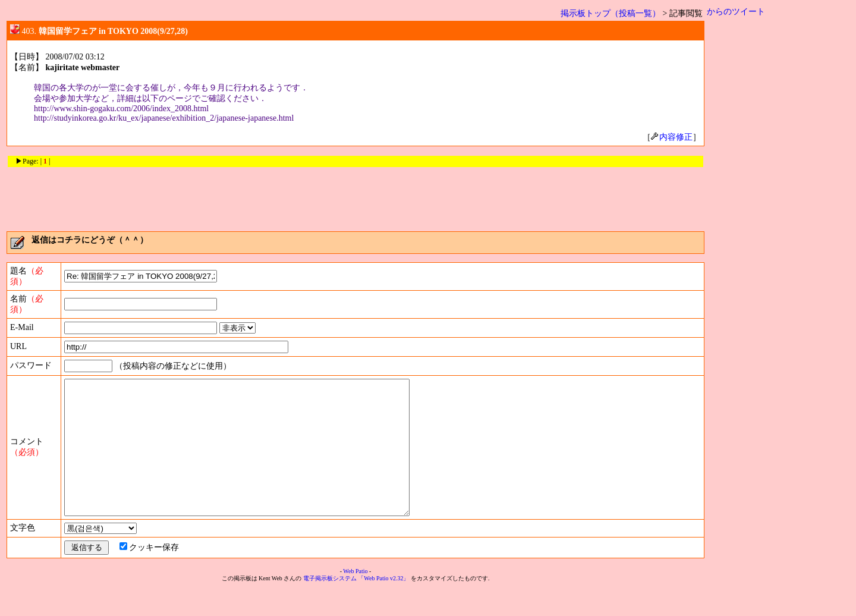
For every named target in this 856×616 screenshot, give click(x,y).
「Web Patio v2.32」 (383, 605)
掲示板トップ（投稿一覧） (610, 13)
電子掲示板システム (330, 605)
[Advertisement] (355, 195)
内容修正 (672, 137)
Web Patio (355, 598)
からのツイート (736, 12)
